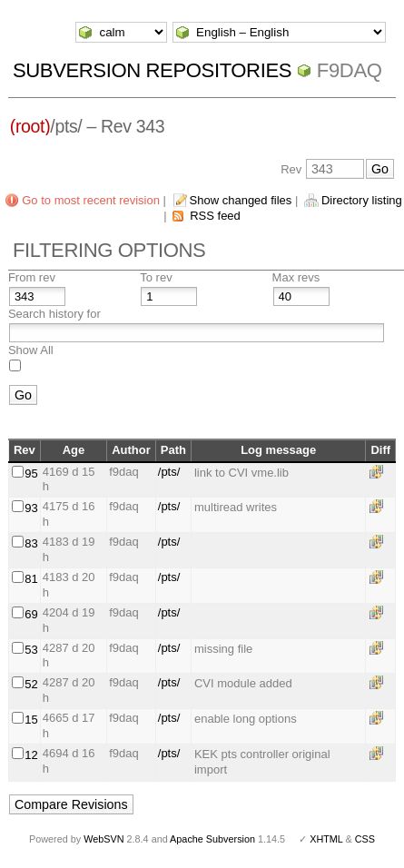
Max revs (296, 277)
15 (31, 720)
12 (31, 755)
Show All (31, 350)
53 (31, 650)
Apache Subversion (212, 839)
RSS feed (215, 216)
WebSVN (103, 839)
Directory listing (362, 200)
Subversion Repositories (152, 70)
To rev (156, 277)
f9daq (350, 70)
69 (31, 614)
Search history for (54, 314)
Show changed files (241, 200)
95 (31, 473)
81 (31, 579)
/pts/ (169, 472)
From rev (32, 277)
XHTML (326, 839)
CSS (365, 839)
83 (31, 543)
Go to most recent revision (91, 200)
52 (31, 684)
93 (31, 508)
